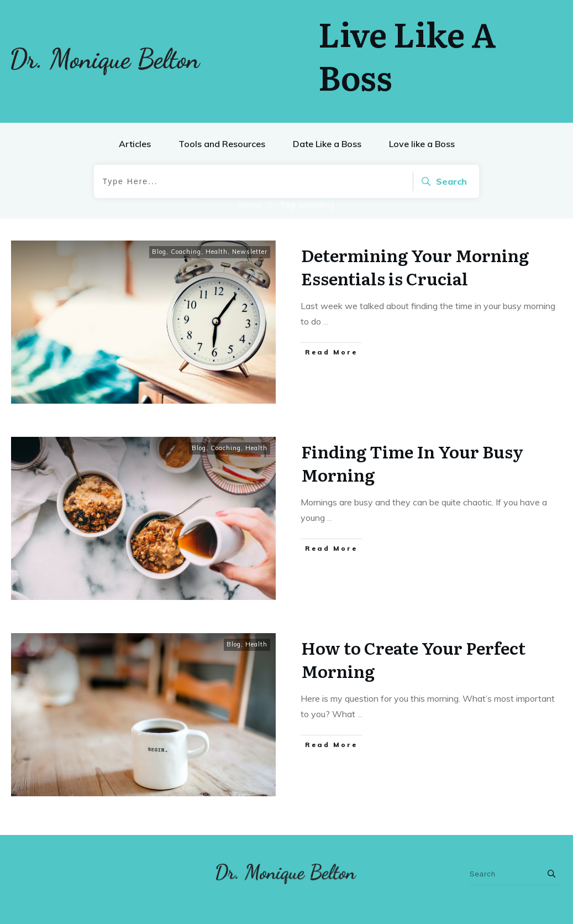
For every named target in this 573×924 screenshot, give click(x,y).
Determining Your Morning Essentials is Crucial (415, 267)
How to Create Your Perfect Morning (413, 659)
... (326, 321)
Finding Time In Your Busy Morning (412, 463)
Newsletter (250, 252)
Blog (159, 252)
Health (217, 252)
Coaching (186, 252)
